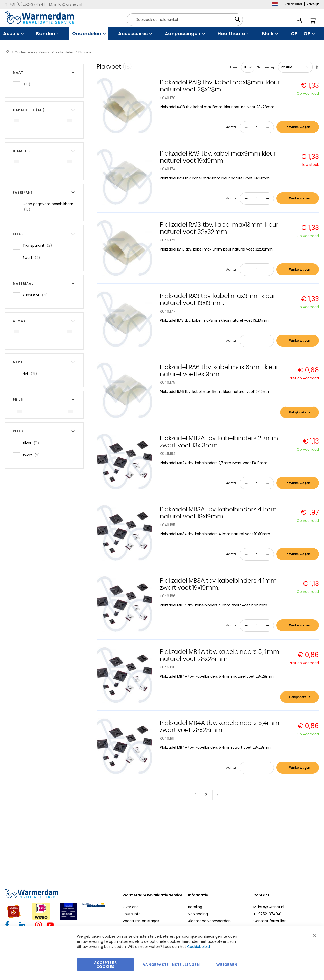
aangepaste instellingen (171, 964)
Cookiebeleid (198, 947)
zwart (33, 455)
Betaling (195, 907)
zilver (32, 443)
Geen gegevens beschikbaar (48, 207)
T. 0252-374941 (267, 914)
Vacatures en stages (141, 921)
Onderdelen (25, 52)
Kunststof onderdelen (57, 52)
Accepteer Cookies (106, 964)
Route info (132, 914)
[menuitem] (13, 34)
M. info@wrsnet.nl (269, 907)
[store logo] (40, 18)
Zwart (33, 257)
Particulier (293, 4)
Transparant (39, 245)
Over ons (130, 907)
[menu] (162, 34)
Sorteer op (266, 67)
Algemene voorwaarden (209, 921)
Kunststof (37, 295)
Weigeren (227, 964)
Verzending (198, 914)
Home (8, 52)
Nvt (31, 373)
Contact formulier (269, 921)
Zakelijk (313, 4)
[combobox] (185, 20)
